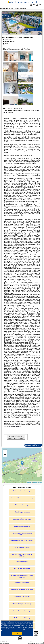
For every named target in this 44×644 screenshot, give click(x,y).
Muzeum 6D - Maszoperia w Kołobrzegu (22, 590)
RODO (3, 630)
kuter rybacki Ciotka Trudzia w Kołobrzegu (22, 498)
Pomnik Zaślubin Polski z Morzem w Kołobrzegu (22, 534)
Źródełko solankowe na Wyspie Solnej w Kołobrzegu (22, 576)
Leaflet (29, 482)
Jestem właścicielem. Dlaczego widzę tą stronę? (16, 437)
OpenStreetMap (37, 482)
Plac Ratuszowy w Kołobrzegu (22, 618)
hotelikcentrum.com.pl (22, 2)
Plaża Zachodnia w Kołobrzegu (22, 491)
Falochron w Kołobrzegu (22, 505)
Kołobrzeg (6, 16)
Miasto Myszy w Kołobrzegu (22, 512)
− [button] (5, 455)
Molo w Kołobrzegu (22, 561)
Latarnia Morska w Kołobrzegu (22, 519)
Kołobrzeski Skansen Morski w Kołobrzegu (22, 540)
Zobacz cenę (33, 30)
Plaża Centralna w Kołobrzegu (22, 568)
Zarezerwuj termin (33, 445)
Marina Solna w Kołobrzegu (22, 547)
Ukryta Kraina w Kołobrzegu (22, 526)
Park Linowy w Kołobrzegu (22, 583)
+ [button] (5, 451)
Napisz (42, 643)
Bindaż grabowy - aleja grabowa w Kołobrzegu (22, 555)
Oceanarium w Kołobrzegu (22, 597)
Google (4, 624)
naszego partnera (15, 426)
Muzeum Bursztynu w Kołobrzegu (22, 604)
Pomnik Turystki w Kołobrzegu (22, 611)
